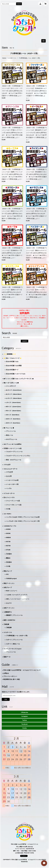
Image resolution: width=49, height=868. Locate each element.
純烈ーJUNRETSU (9, 620)
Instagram (24, 716)
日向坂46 (9, 562)
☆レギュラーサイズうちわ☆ (12, 649)
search (19, 4)
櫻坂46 (8, 558)
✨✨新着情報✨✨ (10, 354)
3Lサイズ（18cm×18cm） (14, 394)
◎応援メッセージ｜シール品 (12, 448)
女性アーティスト (9, 608)
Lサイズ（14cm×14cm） (14, 402)
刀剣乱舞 (6, 624)
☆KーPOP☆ (7, 514)
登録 (6, 699)
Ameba (24, 728)
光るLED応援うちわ (12, 361)
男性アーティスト (9, 583)
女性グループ (8, 587)
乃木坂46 (9, 554)
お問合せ (6, 673)
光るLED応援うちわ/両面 (14, 366)
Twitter (24, 720)
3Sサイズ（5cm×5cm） (13, 423)
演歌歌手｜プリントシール (14, 615)
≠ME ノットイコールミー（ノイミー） (18, 599)
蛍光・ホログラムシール (14, 460)
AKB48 (8, 529)
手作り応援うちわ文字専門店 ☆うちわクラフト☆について (22, 670)
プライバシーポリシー (10, 676)
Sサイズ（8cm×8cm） (13, 415)
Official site (24, 712)
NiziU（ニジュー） (12, 591)
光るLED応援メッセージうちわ (16, 374)
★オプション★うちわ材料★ (12, 444)
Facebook (24, 724)
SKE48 (8, 533)
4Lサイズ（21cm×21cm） (14, 390)
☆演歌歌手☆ (8, 612)
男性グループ (8, 571)
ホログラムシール (12, 439)
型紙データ (7, 657)
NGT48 (8, 546)
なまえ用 (9, 476)
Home (4, 58)
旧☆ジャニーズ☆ (9, 497)
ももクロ (9, 603)
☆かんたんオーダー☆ (10, 469)
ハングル (9, 488)
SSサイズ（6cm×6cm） (14, 419)
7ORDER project (11, 579)
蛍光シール (9, 435)
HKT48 (8, 542)
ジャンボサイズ (11, 386)
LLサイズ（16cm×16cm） (14, 398)
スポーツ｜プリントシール (14, 640)
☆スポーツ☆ (12, 58)
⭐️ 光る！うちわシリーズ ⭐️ (12, 358)
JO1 (7, 574)
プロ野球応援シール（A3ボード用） (17, 636)
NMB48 (8, 537)
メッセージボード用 (12, 484)
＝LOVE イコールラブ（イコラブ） (17, 595)
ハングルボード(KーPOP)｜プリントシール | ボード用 (23, 521)
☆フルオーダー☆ (9, 493)
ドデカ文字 (7, 465)
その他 (8, 509)
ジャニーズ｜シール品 (13, 501)
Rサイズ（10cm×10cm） (14, 411)
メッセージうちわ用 (12, 480)
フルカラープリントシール (14, 452)
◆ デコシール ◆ (9, 428)
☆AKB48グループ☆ (10, 526)
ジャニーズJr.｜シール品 (14, 505)
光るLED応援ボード (12, 370)
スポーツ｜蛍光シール (13, 644)
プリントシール (11, 431)
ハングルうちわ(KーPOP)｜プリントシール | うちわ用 (23, 517)
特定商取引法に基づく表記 (12, 679)
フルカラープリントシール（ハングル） (18, 456)
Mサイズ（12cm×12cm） (14, 407)
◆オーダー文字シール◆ (11, 383)
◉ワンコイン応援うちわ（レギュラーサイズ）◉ (18, 379)
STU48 (8, 550)
